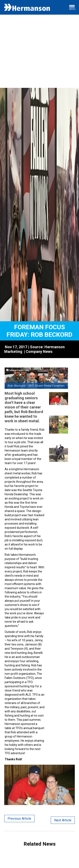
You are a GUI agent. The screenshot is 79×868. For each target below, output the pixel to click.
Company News (39, 351)
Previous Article (19, 819)
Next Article (63, 820)
